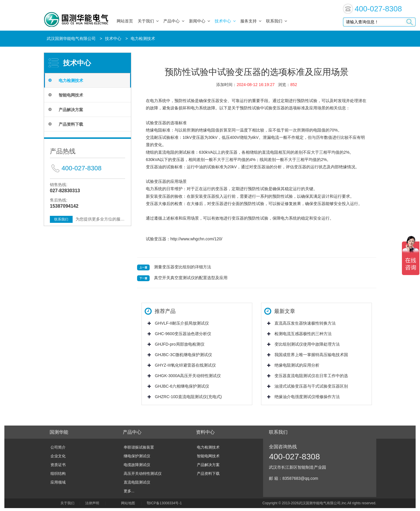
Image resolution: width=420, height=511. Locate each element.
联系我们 (276, 21)
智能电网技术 (71, 95)
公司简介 (58, 447)
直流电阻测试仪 (137, 482)
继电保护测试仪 (137, 456)
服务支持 (251, 21)
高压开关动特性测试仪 (143, 474)
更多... (129, 491)
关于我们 (148, 21)
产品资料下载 (71, 124)
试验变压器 (156, 239)
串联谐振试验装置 (139, 447)
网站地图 (128, 503)
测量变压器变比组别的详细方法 (183, 267)
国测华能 (59, 432)
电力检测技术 (143, 38)
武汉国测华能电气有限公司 (71, 38)
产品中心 (174, 21)
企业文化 (58, 456)
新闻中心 (199, 21)
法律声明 (92, 503)
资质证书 (58, 465)
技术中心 (225, 21)
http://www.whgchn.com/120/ (196, 239)
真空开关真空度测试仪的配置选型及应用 (191, 278)
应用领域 (58, 482)
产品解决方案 (71, 110)
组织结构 (58, 474)
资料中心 (205, 432)
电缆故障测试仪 (137, 465)
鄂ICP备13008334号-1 (165, 503)
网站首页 (125, 21)
